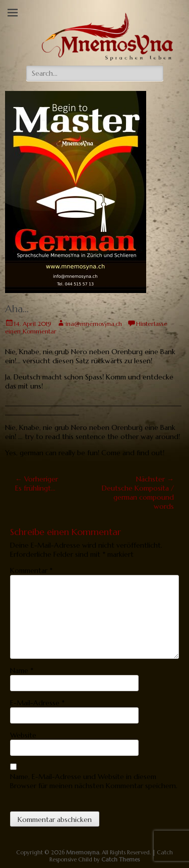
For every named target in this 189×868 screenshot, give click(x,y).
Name (22, 670)
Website (23, 735)
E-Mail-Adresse (37, 703)
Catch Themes (120, 859)
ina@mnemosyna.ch (94, 324)
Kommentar (31, 570)
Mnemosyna (83, 852)
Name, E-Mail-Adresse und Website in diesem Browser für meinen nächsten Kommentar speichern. (94, 781)
